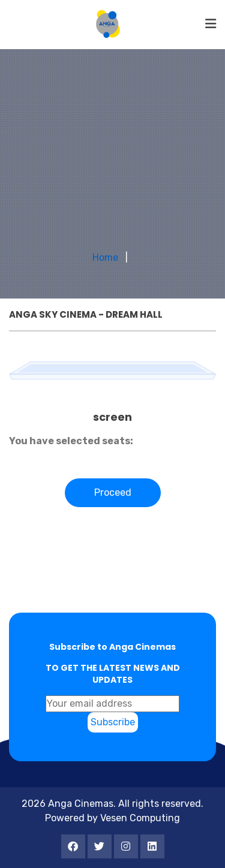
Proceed (113, 492)
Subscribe (113, 722)
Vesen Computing (140, 818)
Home (105, 257)
